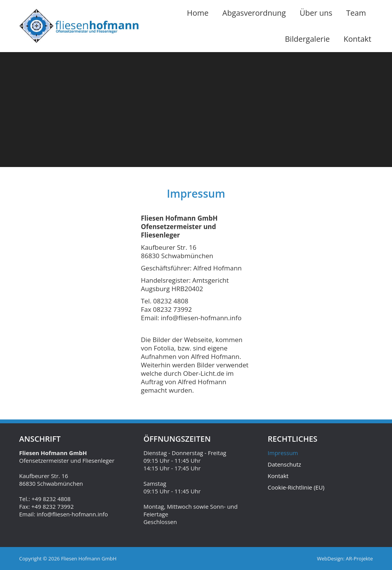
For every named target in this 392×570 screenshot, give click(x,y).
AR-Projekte (359, 559)
